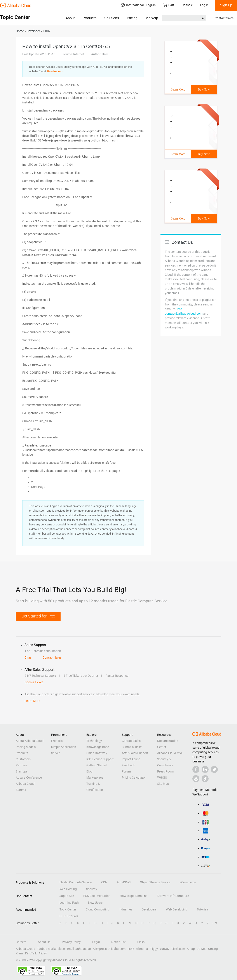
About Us (44, 942)
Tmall (70, 949)
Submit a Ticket (132, 747)
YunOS (164, 949)
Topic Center (68, 909)
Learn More (178, 90)
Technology (94, 741)
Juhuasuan (83, 949)
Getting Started (97, 765)
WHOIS (162, 778)
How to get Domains (134, 896)
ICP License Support (100, 759)
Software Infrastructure (173, 896)
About (70, 18)
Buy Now (204, 90)
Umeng (213, 949)
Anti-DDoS (124, 882)
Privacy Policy (71, 942)
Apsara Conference (29, 778)
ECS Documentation (97, 896)
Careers (21, 942)
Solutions (112, 18)
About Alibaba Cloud (30, 741)
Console (187, 5)
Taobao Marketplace (51, 949)
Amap (191, 949)
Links (141, 942)
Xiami (20, 953)
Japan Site (67, 896)
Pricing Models (26, 747)
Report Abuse (131, 759)
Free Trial (57, 741)
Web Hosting (68, 889)
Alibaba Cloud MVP (170, 753)
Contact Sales (224, 18)
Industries (125, 909)
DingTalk (31, 953)
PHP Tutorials (69, 916)
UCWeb (201, 949)
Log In (204, 5)
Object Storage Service (155, 882)
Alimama (142, 949)
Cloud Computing (98, 909)
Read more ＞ (56, 71)
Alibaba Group (25, 949)
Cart (169, 5)
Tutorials (203, 909)
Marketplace (155, 18)
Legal (96, 942)
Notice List (118, 942)
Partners (22, 765)
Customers (23, 759)
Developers (149, 909)
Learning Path (69, 903)
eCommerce (188, 882)
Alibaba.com (117, 949)
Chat (28, 657)
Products (90, 18)
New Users (95, 903)
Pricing (132, 18)
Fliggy (154, 949)
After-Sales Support (135, 753)
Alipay (43, 953)
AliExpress (100, 949)
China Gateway (97, 753)
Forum (126, 771)
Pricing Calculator (134, 778)
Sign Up (226, 5)
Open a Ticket (34, 682)
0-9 (215, 923)
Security (92, 889)
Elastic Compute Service (76, 882)
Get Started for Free (38, 616)
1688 (131, 949)
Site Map (163, 784)
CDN (104, 882)
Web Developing (177, 909)
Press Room (165, 771)
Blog (89, 771)
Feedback (128, 765)
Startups (22, 771)
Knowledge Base (98, 747)
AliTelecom (178, 949)
